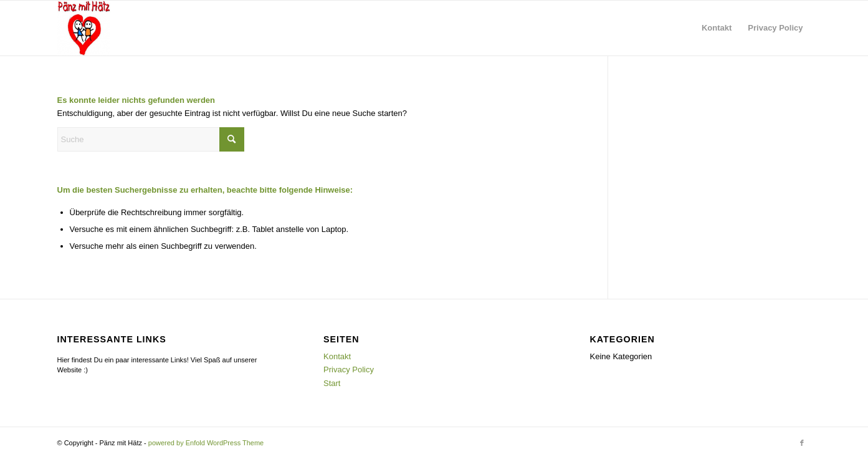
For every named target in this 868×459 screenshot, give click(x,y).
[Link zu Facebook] (802, 443)
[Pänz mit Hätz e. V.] (84, 28)
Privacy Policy (349, 370)
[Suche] (151, 139)
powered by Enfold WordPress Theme (206, 443)
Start (332, 383)
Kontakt (337, 356)
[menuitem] (717, 28)
